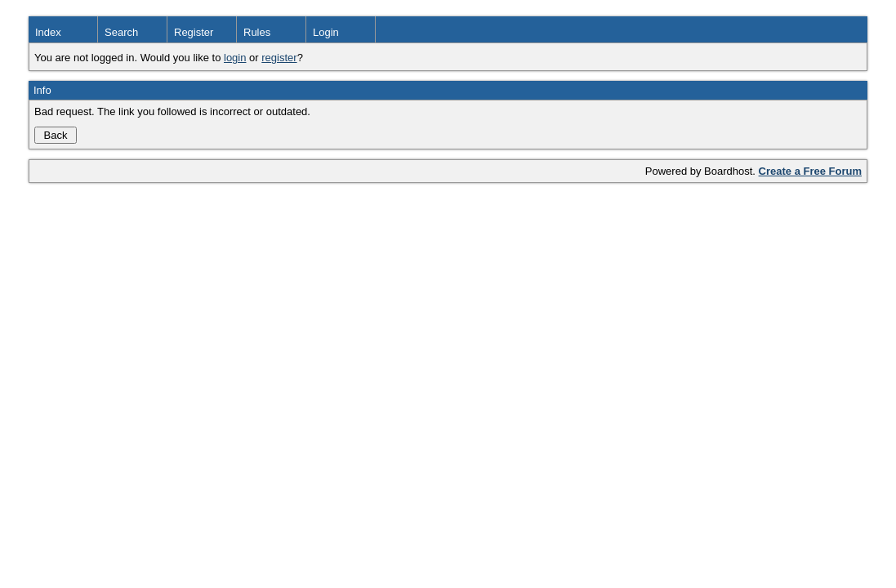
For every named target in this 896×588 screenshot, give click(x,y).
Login (326, 32)
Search (121, 32)
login (235, 58)
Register (194, 32)
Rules (257, 32)
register (279, 58)
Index (48, 32)
